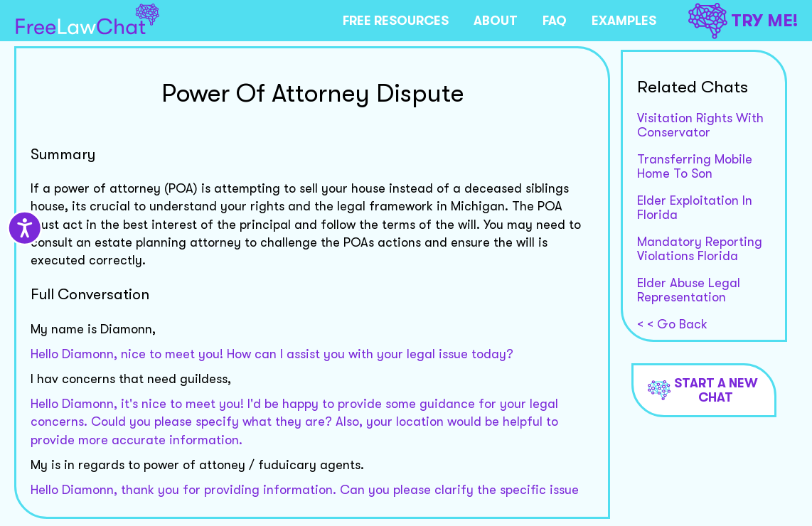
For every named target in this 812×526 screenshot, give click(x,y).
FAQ (555, 21)
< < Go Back (672, 324)
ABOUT (496, 21)
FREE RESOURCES (396, 21)
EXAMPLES (624, 21)
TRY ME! (743, 21)
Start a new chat (703, 390)
